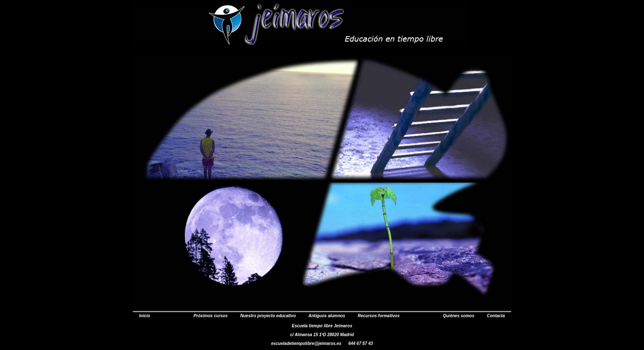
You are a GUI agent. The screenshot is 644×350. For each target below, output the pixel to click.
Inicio (145, 316)
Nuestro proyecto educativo (268, 316)
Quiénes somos (459, 316)
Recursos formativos (379, 316)
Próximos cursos (210, 316)
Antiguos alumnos (327, 316)
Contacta (496, 316)
